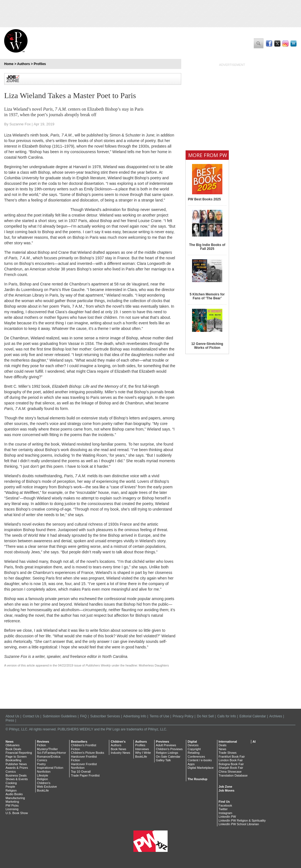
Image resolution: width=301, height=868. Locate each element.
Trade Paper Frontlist (85, 775)
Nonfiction (44, 772)
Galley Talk (163, 760)
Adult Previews (166, 745)
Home (9, 64)
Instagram (226, 813)
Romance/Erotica (49, 757)
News (10, 742)
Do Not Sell (205, 716)
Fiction (41, 745)
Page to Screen (16, 757)
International (228, 742)
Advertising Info (135, 716)
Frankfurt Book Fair (232, 757)
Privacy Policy (183, 716)
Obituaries (13, 745)
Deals (223, 745)
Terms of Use (159, 716)
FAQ (83, 716)
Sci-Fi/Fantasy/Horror (52, 753)
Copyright (194, 749)
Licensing (12, 809)
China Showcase (230, 772)
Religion (11, 790)
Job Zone (226, 787)
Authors (24, 64)
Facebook (225, 805)
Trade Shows (228, 753)
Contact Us (31, 716)
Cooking (11, 783)
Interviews (142, 749)
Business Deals (16, 775)
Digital (192, 742)
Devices (193, 745)
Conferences (196, 757)
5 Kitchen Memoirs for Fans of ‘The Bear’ (207, 296)
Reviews (43, 742)
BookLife (43, 790)
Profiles (40, 64)
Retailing (194, 753)
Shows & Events (17, 779)
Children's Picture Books (88, 753)
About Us (12, 716)
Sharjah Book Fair (231, 768)
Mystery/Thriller (47, 749)
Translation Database (233, 775)
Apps (191, 764)
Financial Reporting (19, 753)
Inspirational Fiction (50, 768)
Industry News (120, 753)
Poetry (41, 764)
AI (254, 742)
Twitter (223, 809)
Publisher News (16, 764)
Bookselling (13, 760)
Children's (44, 783)
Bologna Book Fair (231, 764)
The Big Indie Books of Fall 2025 (207, 247)
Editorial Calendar (253, 716)
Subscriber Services (105, 716)
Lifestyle (43, 775)
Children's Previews (169, 749)
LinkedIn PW (227, 817)
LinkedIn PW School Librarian (239, 824)
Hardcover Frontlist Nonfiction (84, 766)
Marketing (12, 802)
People (10, 787)
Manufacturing (15, 798)
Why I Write (143, 753)
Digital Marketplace (201, 768)
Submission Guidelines (60, 716)
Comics (11, 772)
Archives (276, 716)
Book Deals (13, 749)
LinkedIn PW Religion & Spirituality (242, 820)
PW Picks (12, 805)
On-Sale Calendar (168, 757)
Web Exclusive (47, 787)
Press (10, 720)
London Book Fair (231, 760)
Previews (163, 742)
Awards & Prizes (17, 768)
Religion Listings (167, 753)
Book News (118, 749)
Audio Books (14, 794)
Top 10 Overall (81, 772)
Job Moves (227, 790)
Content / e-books (200, 760)
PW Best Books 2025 (204, 199)
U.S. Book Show (17, 813)
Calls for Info (227, 716)
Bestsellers (79, 742)
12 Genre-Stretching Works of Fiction (207, 346)
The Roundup (197, 779)
